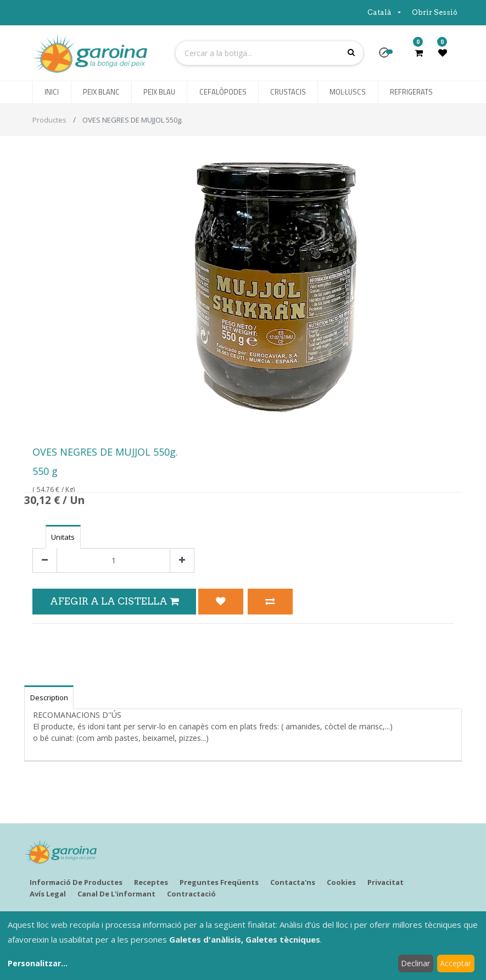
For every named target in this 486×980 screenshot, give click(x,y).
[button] (389, 56)
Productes (49, 120)
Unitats (63, 537)
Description (49, 697)
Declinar (415, 963)
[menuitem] (52, 92)
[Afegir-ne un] (182, 560)
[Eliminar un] (45, 560)
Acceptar (456, 963)
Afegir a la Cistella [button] (114, 601)
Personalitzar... (38, 963)
